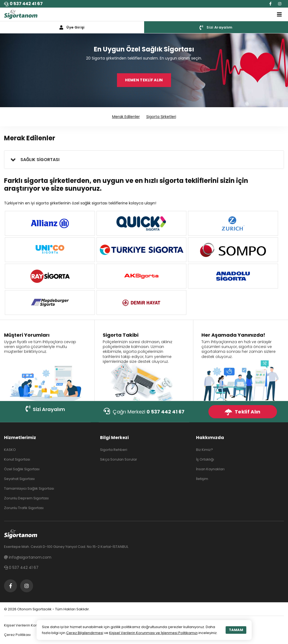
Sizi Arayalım (45, 409)
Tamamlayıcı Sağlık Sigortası (29, 488)
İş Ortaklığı (205, 459)
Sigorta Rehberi (114, 450)
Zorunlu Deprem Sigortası (26, 498)
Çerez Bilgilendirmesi (85, 633)
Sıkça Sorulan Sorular (119, 459)
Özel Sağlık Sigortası (22, 469)
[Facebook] (270, 4)
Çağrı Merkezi (144, 411)
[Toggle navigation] (279, 15)
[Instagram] (280, 4)
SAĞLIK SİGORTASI (40, 160)
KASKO (10, 450)
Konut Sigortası (17, 459)
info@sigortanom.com (28, 557)
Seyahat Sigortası (19, 479)
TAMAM (236, 630)
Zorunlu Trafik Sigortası (24, 508)
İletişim (202, 479)
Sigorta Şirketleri (161, 117)
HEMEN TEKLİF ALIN (144, 80)
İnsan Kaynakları (210, 469)
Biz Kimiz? (205, 450)
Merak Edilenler (126, 117)
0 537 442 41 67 (23, 4)
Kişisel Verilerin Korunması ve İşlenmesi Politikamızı (153, 633)
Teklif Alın (243, 412)
